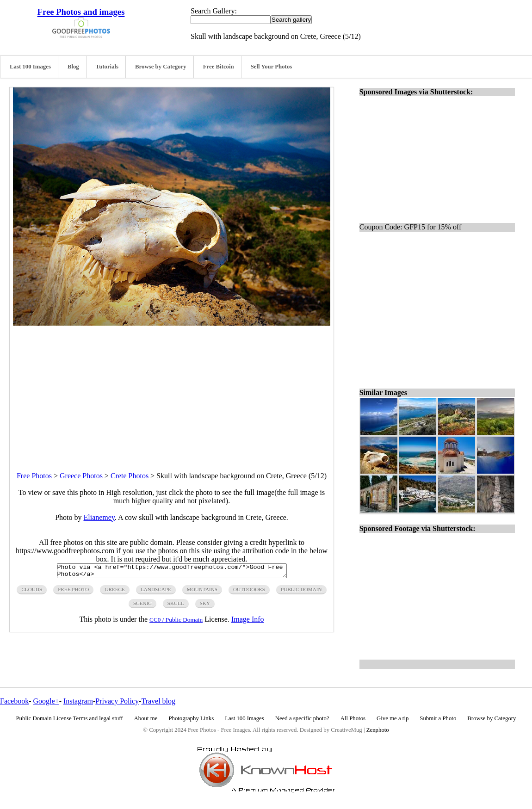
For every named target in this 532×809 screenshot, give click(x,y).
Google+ (46, 701)
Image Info (248, 622)
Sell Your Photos (272, 67)
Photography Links (191, 718)
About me (146, 718)
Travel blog (158, 701)
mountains (202, 592)
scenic (142, 606)
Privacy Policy (117, 701)
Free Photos (34, 476)
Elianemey (99, 517)
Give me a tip (393, 718)
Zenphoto (378, 730)
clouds (32, 592)
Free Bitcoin (219, 67)
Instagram (78, 701)
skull (176, 606)
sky (205, 606)
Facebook (14, 701)
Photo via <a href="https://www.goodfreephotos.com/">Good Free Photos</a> (172, 572)
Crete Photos (130, 476)
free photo (73, 592)
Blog (73, 67)
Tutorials (107, 67)
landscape (156, 592)
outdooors (249, 592)
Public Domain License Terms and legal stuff (70, 718)
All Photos (353, 718)
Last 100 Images (30, 67)
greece (115, 592)
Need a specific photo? (302, 718)
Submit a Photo (438, 718)
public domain (301, 592)
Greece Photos (81, 476)
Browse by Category (161, 67)
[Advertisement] (172, 390)
